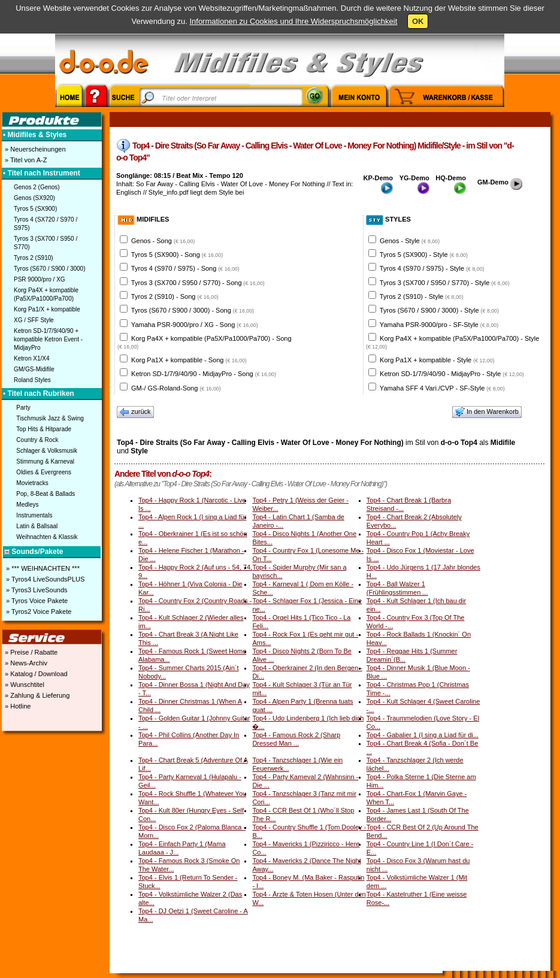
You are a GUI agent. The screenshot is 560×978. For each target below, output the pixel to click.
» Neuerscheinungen (34, 149)
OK (418, 21)
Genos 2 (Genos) (37, 187)
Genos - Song (163, 241)
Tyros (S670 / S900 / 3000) (50, 269)
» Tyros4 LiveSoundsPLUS (44, 579)
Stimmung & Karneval (45, 461)
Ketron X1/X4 (31, 358)
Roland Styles (32, 380)
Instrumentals (34, 515)
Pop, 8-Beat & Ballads (46, 494)
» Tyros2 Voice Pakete (38, 611)
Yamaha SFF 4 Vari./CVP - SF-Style (442, 388)
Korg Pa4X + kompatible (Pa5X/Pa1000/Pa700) (46, 294)
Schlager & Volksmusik (47, 451)
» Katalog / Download (35, 674)
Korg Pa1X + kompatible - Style (437, 360)
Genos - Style (410, 241)
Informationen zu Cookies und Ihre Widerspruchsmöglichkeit (293, 21)
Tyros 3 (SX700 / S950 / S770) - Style (445, 283)
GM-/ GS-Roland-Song (176, 388)
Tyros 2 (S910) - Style (422, 296)
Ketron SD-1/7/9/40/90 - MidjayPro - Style (452, 374)
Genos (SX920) (34, 198)
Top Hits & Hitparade (44, 429)
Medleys (27, 505)
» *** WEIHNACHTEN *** (42, 568)
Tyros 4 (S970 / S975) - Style (432, 268)
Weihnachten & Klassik (47, 537)
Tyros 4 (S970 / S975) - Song (185, 268)
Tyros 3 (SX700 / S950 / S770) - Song (198, 283)
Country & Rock (37, 440)
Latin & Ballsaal (37, 526)
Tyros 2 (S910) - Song (175, 296)
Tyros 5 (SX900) (35, 209)
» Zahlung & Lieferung (36, 695)
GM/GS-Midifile (34, 369)
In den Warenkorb (487, 412)
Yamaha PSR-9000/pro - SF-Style (439, 325)
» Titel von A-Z (25, 160)
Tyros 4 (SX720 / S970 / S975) (46, 224)
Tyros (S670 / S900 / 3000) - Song (193, 310)
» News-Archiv (25, 663)
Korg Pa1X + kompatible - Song (189, 360)
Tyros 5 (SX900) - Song (177, 255)
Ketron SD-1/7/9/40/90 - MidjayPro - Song (204, 374)
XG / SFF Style (34, 320)
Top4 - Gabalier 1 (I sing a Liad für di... (423, 735)
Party (23, 408)
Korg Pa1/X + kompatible (47, 309)
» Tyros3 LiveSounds (36, 590)
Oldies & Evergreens (44, 472)
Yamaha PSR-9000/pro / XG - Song (195, 325)
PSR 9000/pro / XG (40, 279)
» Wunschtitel (24, 685)
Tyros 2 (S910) (34, 258)
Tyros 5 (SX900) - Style (424, 255)
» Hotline (17, 706)
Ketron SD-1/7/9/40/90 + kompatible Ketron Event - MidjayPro (48, 339)
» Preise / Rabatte (30, 652)
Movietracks (32, 483)
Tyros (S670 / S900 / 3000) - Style (439, 310)
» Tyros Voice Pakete (36, 601)
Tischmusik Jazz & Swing (50, 418)
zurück (135, 412)
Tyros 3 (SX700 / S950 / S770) (46, 243)
